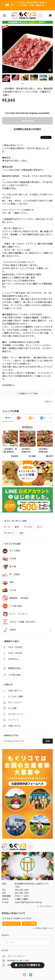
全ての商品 (15, 551)
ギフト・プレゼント (19, 614)
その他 (13, 590)
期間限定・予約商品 (19, 598)
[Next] (51, 50)
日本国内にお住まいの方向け (27, 129)
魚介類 (13, 566)
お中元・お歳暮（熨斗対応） (23, 622)
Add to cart (27, 121)
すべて (8, 418)
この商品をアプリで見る (27, 394)
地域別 (13, 630)
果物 (12, 582)
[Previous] (4, 50)
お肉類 (13, 559)
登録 (48, 741)
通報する (48, 402)
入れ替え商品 (16, 606)
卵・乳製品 (15, 574)
